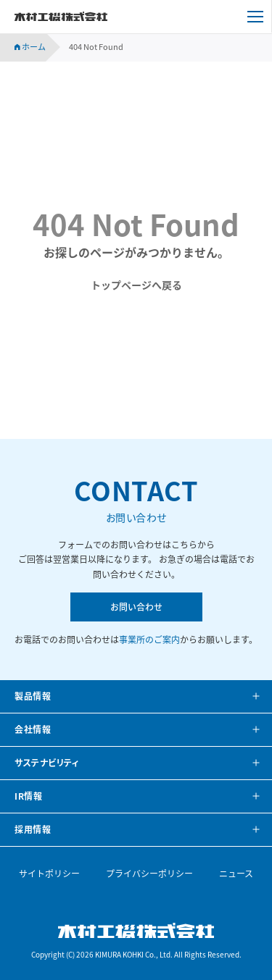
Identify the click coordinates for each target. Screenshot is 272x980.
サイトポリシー (49, 874)
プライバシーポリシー (149, 874)
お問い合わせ (136, 607)
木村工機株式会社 (61, 17)
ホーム (30, 47)
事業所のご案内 (149, 640)
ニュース (236, 874)
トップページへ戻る (136, 285)
